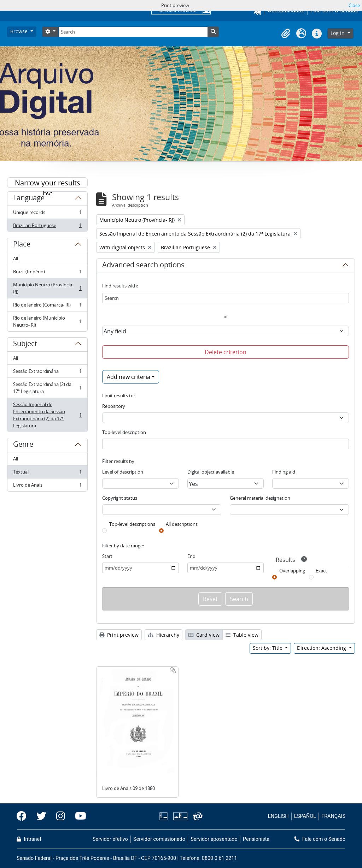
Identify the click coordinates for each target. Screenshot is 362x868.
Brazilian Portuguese (47, 227)
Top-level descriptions (132, 524)
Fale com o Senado (320, 839)
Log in (338, 33)
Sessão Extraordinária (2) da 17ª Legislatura (47, 388)
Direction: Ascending (322, 648)
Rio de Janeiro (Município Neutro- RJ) (47, 321)
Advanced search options (143, 266)
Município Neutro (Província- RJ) (47, 288)
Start (107, 556)
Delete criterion (226, 352)
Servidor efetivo (110, 839)
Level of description (123, 472)
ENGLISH (278, 816)
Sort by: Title (268, 648)
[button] (286, 34)
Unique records (47, 214)
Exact (321, 571)
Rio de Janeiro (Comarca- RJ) (47, 306)
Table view (242, 635)
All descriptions (182, 524)
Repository (114, 406)
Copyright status (120, 498)
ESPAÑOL (305, 816)
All (16, 258)
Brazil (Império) (47, 273)
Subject (25, 345)
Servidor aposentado (214, 839)
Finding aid (284, 472)
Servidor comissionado (159, 839)
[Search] (133, 32)
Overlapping (292, 571)
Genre (23, 445)
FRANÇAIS (333, 816)
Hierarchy (164, 635)
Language (29, 199)
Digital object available (211, 472)
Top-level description (124, 432)
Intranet (29, 839)
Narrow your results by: (48, 183)
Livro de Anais (47, 486)
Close (354, 5)
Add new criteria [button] (129, 377)
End (191, 556)
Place (22, 245)
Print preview (119, 635)
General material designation (260, 498)
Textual (47, 473)
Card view (204, 635)
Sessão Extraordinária (47, 373)
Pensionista (256, 839)
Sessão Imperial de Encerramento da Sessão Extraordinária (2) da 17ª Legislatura (47, 415)
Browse (20, 31)
